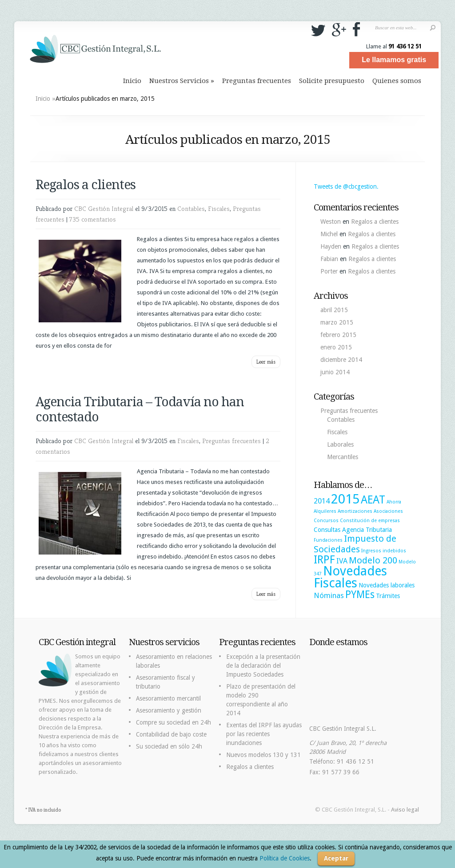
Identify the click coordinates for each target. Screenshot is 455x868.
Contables (191, 208)
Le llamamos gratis (394, 60)
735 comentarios (93, 219)
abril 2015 (334, 310)
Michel (329, 234)
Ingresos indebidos (384, 551)
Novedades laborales (387, 585)
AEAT (373, 500)
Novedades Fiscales (350, 577)
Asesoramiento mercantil (168, 698)
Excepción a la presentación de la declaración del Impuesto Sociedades (263, 666)
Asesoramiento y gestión (169, 710)
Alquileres (325, 511)
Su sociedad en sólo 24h (169, 746)
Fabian (329, 259)
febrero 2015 (338, 335)
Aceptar (336, 858)
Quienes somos (397, 81)
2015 (345, 499)
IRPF (324, 560)
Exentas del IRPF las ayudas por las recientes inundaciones (264, 734)
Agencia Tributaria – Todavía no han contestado (140, 409)
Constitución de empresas (370, 521)
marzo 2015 (337, 322)
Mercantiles (343, 457)
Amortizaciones (355, 511)
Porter (329, 271)
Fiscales (219, 208)
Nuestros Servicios (182, 81)
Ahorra (394, 502)
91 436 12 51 (405, 46)
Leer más (266, 362)
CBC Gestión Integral (104, 208)
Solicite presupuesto (332, 81)
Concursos (326, 521)
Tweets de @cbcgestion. (346, 186)
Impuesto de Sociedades (355, 544)
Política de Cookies (285, 858)
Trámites (388, 596)
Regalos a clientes (86, 185)
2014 (322, 501)
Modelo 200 (373, 560)
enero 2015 (336, 347)
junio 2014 (335, 372)
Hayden (331, 246)
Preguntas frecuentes (257, 81)
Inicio (132, 81)
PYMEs (360, 595)
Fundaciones (328, 540)
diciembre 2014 (341, 360)
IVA (342, 561)
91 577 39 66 (341, 772)
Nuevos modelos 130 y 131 (263, 755)
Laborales (340, 444)
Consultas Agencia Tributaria (353, 530)
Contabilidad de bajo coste (171, 734)
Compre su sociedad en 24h (174, 722)
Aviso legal (405, 810)
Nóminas (329, 595)
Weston (331, 222)
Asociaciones (388, 511)
